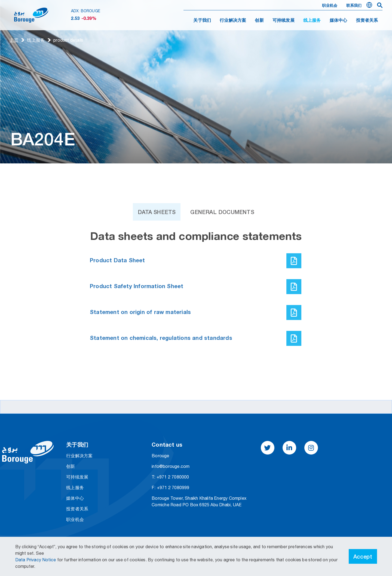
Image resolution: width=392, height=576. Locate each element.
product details (68, 40)
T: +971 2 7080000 (170, 477)
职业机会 (330, 6)
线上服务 (36, 40)
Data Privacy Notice (36, 560)
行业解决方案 (233, 21)
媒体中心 (339, 21)
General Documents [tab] (222, 230)
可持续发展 (284, 21)
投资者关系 (367, 21)
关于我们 (202, 21)
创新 (259, 21)
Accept (363, 556)
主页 (14, 40)
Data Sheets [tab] (157, 230)
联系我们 (354, 6)
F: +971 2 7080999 (170, 487)
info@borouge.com (171, 466)
